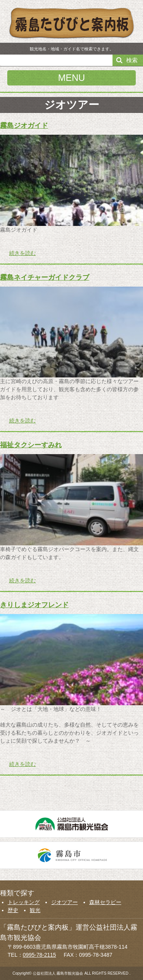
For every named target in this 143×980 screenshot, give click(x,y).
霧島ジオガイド (24, 126)
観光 (35, 910)
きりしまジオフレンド (34, 605)
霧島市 (71, 855)
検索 (132, 60)
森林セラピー (105, 902)
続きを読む (22, 253)
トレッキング (24, 902)
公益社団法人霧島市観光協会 (71, 824)
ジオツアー (64, 902)
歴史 (13, 910)
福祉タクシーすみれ (31, 445)
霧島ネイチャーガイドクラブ (45, 277)
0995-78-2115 (39, 955)
